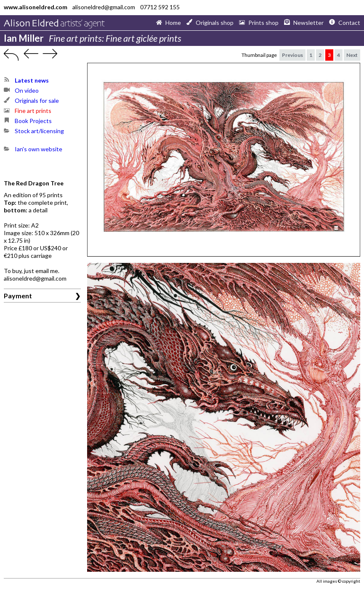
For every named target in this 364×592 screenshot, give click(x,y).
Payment (18, 296)
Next (352, 55)
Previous (292, 55)
